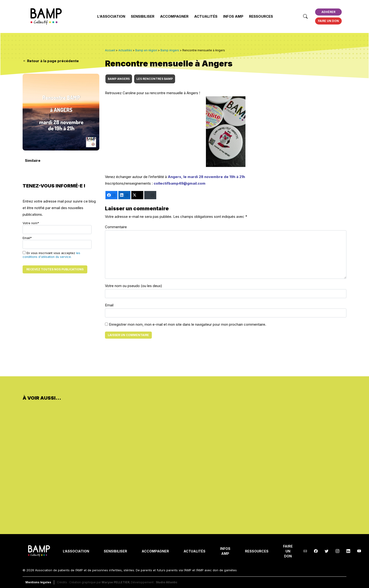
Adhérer (328, 12)
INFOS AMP (233, 16)
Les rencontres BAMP (155, 79)
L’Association (111, 16)
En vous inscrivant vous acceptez (51, 255)
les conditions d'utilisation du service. (51, 255)
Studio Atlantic (167, 582)
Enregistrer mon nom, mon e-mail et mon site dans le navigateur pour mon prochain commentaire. (188, 324)
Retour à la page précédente (51, 61)
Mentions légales (38, 582)
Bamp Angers (119, 79)
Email (109, 305)
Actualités (206, 16)
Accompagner (174, 16)
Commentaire (116, 227)
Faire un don (328, 21)
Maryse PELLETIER (116, 582)
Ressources (261, 16)
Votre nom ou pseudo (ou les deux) (134, 286)
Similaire (33, 160)
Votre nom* (57, 228)
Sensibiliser (143, 16)
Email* (57, 243)
